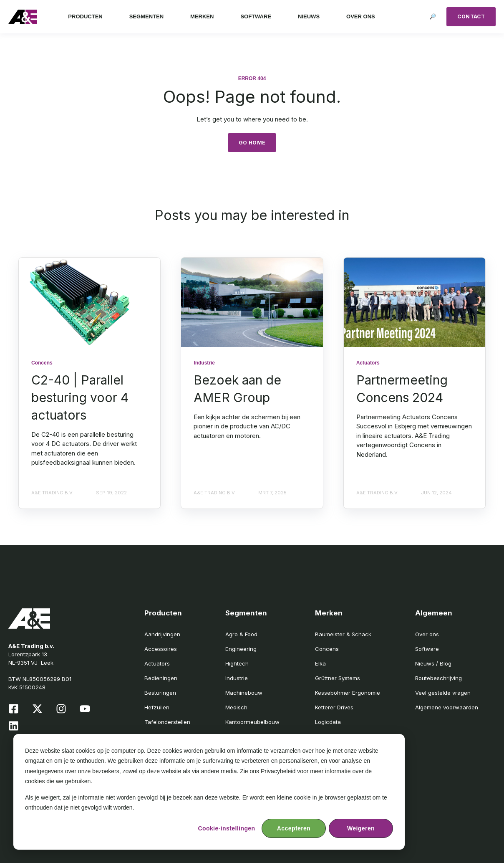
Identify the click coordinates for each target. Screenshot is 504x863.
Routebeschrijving (438, 678)
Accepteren (294, 828)
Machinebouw (244, 693)
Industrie (237, 678)
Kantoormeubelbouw (252, 722)
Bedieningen (161, 678)
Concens (327, 649)
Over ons (427, 634)
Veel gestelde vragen (443, 693)
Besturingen (160, 693)
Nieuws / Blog (433, 663)
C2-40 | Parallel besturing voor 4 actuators (80, 397)
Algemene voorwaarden (447, 707)
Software (427, 649)
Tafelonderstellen (167, 722)
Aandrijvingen (162, 634)
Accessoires (161, 649)
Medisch (236, 707)
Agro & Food (241, 634)
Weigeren (361, 828)
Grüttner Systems (338, 678)
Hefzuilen (157, 707)
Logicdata (328, 722)
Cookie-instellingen (226, 828)
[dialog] (209, 792)
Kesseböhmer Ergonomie (348, 693)
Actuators (157, 663)
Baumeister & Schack (343, 634)
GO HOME (252, 143)
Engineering (241, 649)
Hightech (237, 663)
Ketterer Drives (334, 707)
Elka (320, 663)
